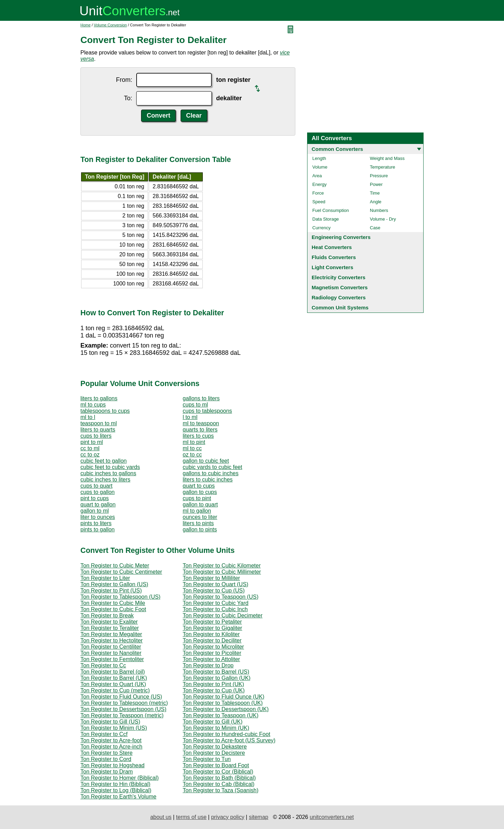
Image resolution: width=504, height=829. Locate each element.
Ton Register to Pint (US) (111, 591)
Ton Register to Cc (103, 665)
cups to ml (195, 405)
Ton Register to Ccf (104, 734)
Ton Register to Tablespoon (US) (120, 597)
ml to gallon (197, 511)
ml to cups (93, 405)
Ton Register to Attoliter (211, 659)
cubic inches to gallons (108, 473)
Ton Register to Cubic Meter (115, 566)
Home (85, 25)
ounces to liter (200, 517)
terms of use (191, 817)
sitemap (259, 817)
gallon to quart (200, 505)
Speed (319, 202)
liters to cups (198, 436)
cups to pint (197, 498)
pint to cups (95, 498)
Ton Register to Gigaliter (212, 628)
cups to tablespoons (207, 411)
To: (128, 98)
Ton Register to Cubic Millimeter (222, 572)
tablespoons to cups (105, 411)
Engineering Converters (341, 237)
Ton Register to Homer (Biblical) (120, 778)
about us (161, 817)
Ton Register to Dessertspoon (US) (123, 709)
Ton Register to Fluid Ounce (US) (121, 697)
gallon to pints (200, 529)
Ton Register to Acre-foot (111, 740)
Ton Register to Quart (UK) (113, 684)
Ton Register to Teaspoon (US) (220, 597)
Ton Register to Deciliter (212, 640)
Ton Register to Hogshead (112, 765)
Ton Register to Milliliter (211, 578)
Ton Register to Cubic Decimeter (223, 616)
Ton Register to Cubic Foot (113, 609)
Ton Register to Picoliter (212, 653)
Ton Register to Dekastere (215, 747)
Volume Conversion (110, 25)
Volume (320, 167)
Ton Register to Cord (106, 759)
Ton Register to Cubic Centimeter (121, 572)
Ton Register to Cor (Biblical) (218, 772)
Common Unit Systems (340, 307)
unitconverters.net (332, 817)
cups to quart (97, 486)
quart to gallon (98, 505)
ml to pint (194, 442)
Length (319, 158)
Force (318, 193)
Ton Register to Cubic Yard (216, 603)
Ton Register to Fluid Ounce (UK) (224, 697)
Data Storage (326, 219)
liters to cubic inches (208, 480)
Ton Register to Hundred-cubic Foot (227, 734)
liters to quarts (98, 430)
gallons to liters (201, 398)
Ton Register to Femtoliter (112, 659)
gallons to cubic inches (211, 473)
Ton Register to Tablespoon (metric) (124, 703)
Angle (376, 202)
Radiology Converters (339, 297)
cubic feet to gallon (103, 461)
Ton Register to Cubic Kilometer (222, 566)
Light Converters (332, 267)
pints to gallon (98, 529)
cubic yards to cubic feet (212, 467)
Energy (319, 184)
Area (317, 176)
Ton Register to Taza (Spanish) (220, 790)
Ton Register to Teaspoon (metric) (122, 715)
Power (376, 184)
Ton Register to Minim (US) (114, 728)
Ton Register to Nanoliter (111, 653)
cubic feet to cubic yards (110, 467)
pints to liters (96, 523)
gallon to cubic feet (206, 461)
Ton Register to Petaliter (212, 622)
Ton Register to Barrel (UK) (114, 678)
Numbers (379, 210)
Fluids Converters (334, 257)
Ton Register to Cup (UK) (214, 690)
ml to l (88, 417)
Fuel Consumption (331, 210)
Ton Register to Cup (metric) (115, 690)
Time (375, 193)
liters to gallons (99, 398)
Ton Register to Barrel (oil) (113, 672)
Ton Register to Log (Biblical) (116, 790)
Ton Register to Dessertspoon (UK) (226, 709)
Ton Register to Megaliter (111, 634)
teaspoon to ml (99, 423)
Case (375, 228)
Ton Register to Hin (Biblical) (115, 784)
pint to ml (92, 442)
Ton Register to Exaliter (109, 622)
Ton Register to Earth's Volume (118, 797)
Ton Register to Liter (105, 578)
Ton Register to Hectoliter (112, 640)
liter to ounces (98, 517)
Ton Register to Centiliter (111, 647)
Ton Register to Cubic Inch (215, 609)
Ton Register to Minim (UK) (216, 728)
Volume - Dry (383, 219)
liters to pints (198, 523)
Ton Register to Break (107, 616)
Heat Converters (332, 247)
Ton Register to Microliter (213, 647)
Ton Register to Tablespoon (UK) (223, 703)
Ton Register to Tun (207, 759)
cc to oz (90, 455)
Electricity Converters (338, 277)
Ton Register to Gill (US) (110, 722)
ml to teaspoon (201, 423)
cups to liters (96, 436)
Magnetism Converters (340, 287)
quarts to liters (200, 430)
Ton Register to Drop (208, 665)
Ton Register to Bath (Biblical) (219, 778)
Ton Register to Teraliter (110, 628)
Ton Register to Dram (107, 772)
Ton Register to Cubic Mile (113, 603)
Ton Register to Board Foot (216, 765)
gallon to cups (200, 492)
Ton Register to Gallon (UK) (217, 678)
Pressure (379, 176)
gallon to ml (95, 511)
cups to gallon (98, 492)
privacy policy (228, 817)
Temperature (383, 167)
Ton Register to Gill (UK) (213, 722)
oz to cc (192, 455)
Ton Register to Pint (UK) (213, 684)
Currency (321, 228)
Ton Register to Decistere (214, 753)
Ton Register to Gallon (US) (114, 584)
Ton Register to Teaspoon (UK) (220, 715)
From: (124, 80)
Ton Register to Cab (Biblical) (219, 784)
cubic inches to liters (105, 480)
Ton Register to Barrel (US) (216, 672)
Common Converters (337, 149)
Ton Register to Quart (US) (215, 584)
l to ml (190, 417)
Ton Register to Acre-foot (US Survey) (229, 740)
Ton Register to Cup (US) (214, 591)
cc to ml (90, 448)
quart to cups (199, 486)
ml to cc (192, 448)
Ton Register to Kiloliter (211, 634)
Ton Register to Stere (106, 753)
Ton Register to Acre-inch (111, 747)
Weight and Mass (387, 158)
